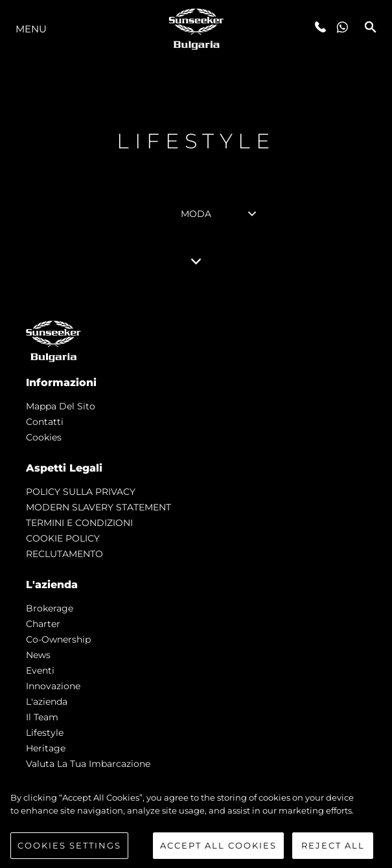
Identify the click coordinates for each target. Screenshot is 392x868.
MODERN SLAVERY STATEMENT (98, 507)
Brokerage (50, 608)
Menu (31, 29)
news (38, 655)
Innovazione (53, 686)
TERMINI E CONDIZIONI (79, 523)
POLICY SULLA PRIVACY (81, 492)
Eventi (40, 670)
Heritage (46, 748)
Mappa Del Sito (61, 406)
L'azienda (47, 702)
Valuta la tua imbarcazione (88, 764)
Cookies (44, 437)
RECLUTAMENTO (64, 554)
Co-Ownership (58, 639)
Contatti (45, 422)
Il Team (42, 717)
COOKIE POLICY (63, 538)
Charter (43, 624)
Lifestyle (45, 733)
